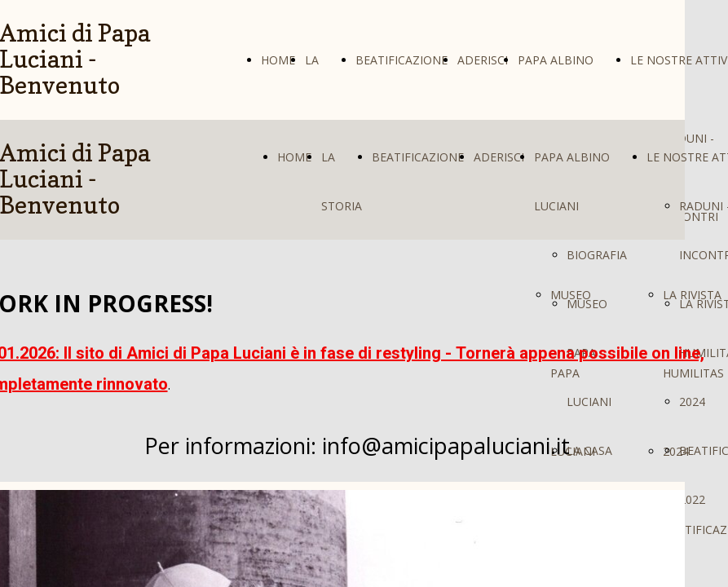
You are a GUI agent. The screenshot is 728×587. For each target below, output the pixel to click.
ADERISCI (483, 60)
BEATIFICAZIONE (402, 60)
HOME (278, 60)
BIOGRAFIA (597, 255)
